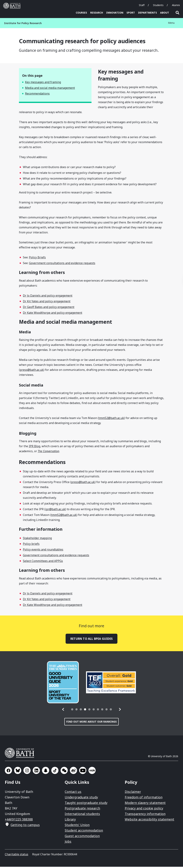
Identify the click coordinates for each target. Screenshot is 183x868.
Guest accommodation (82, 837)
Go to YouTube (83, 772)
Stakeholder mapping (37, 539)
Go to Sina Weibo (73, 772)
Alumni (176, 5)
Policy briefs (31, 545)
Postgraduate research (82, 809)
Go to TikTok (55, 772)
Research (97, 13)
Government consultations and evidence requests (62, 264)
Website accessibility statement (149, 821)
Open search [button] (177, 13)
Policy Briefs (37, 259)
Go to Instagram (27, 772)
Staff (142, 5)
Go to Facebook (8, 772)
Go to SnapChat (46, 772)
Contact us (73, 793)
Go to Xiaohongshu (92, 772)
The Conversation (48, 452)
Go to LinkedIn (36, 772)
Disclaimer (133, 793)
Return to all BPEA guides (91, 640)
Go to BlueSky (18, 772)
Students (158, 5)
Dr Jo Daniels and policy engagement (48, 297)
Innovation (115, 13)
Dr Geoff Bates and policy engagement (49, 308)
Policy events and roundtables (43, 551)
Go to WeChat (64, 772)
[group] (63, 683)
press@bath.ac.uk (32, 371)
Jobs (68, 843)
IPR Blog (34, 447)
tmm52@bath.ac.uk (111, 419)
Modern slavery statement (145, 804)
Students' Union (77, 826)
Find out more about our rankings (91, 723)
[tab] (72, 711)
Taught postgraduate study (86, 804)
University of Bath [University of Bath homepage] (13, 6)
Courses (81, 13)
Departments (148, 13)
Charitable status (17, 856)
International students (82, 815)
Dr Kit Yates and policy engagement (47, 302)
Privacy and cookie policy (144, 809)
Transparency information (145, 815)
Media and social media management (50, 89)
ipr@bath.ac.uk (55, 510)
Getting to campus (25, 826)
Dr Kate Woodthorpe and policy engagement (53, 314)
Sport (131, 13)
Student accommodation (84, 832)
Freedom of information (144, 798)
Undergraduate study (81, 798)
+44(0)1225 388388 (19, 821)
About (165, 13)
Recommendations (37, 95)
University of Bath (21, 754)
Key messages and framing (43, 83)
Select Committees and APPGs (43, 562)
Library (70, 821)
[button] (63, 711)
